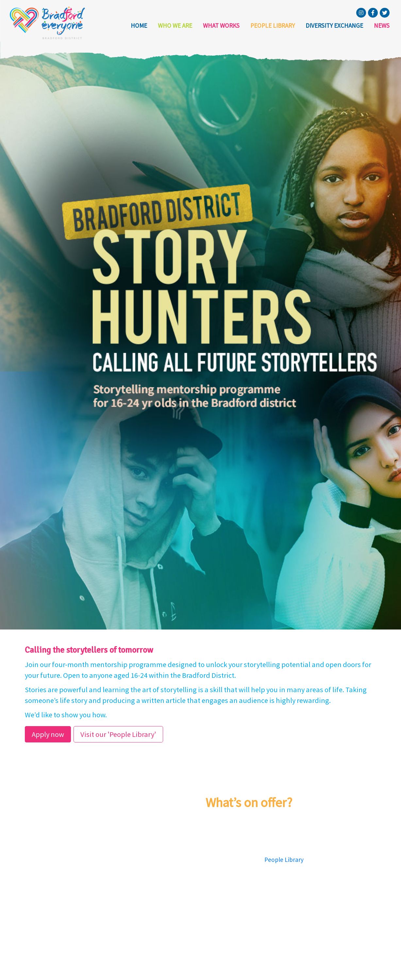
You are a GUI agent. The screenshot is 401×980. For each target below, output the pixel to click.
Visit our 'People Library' (118, 734)
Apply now (48, 734)
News (382, 25)
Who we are (175, 25)
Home (139, 25)
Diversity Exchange (334, 25)
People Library (273, 25)
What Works (221, 25)
